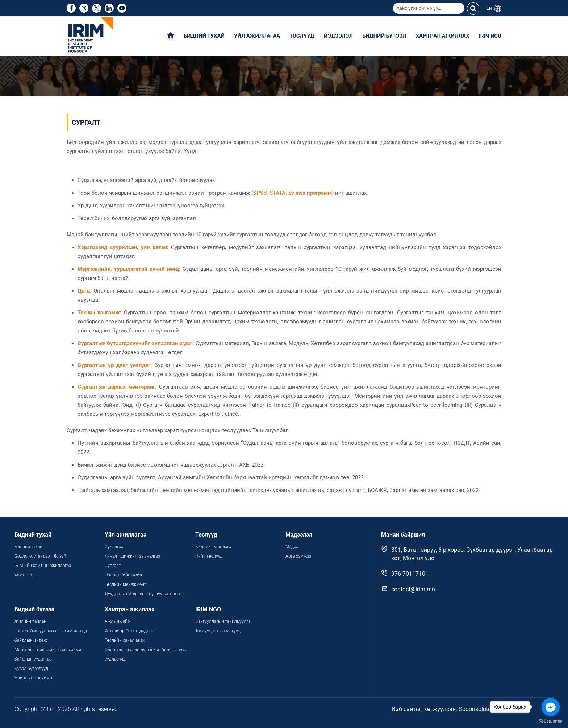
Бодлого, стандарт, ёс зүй (40, 556)
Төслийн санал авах (125, 640)
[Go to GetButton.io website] (551, 721)
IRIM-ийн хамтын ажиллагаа (43, 566)
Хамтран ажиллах (443, 36)
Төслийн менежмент (126, 584)
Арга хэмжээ (298, 556)
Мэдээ (292, 547)
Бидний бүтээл (384, 36)
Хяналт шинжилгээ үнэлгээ (132, 556)
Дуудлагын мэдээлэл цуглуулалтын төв (145, 594)
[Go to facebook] (551, 707)
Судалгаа (114, 547)
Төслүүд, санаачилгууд (218, 631)
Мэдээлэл (338, 36)
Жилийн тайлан (30, 621)
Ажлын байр (117, 621)
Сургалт (113, 566)
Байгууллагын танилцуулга (223, 621)
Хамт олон (25, 575)
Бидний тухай (204, 36)
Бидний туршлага (213, 547)
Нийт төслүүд (209, 556)
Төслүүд (302, 36)
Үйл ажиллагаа (257, 36)
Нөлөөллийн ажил (123, 575)
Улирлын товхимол (35, 678)
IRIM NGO (490, 36)
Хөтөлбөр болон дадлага (131, 631)
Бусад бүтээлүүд (31, 669)
